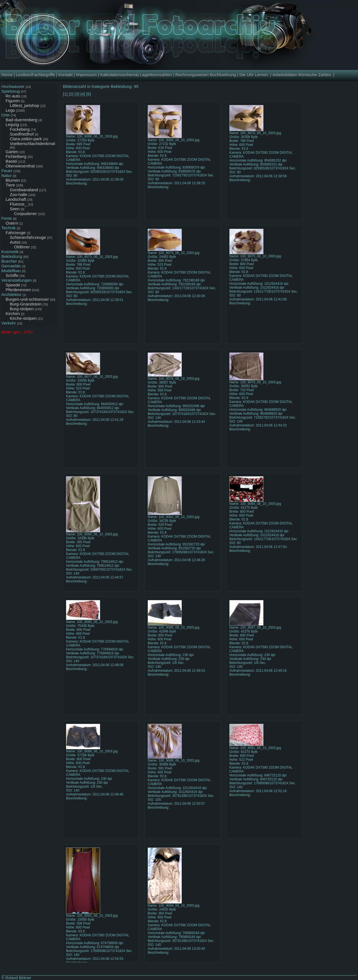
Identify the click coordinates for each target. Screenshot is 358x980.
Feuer (7, 171)
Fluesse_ (18, 204)
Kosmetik (10, 252)
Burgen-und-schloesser (27, 299)
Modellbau (11, 271)
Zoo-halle (19, 194)
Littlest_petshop (24, 105)
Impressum (86, 75)
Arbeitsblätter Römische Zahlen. (302, 75)
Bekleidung (12, 256)
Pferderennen (18, 290)
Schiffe (12, 275)
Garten (12, 152)
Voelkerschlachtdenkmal (32, 143)
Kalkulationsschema (119, 75)
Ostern (12, 223)
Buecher (9, 261)
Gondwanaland (24, 190)
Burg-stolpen (22, 309)
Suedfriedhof (22, 134)
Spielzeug (11, 91)
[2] (71, 94)
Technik (9, 228)
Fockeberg (20, 129)
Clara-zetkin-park (26, 139)
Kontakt (65, 75)
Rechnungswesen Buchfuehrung (206, 75)
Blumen (13, 180)
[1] (65, 94)
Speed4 (13, 285)
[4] (83, 94)
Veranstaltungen (17, 280)
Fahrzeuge (16, 233)
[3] (77, 94)
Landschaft (16, 199)
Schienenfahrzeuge (28, 237)
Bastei (11, 161)
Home (7, 75)
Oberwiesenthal (20, 166)
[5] (89, 94)
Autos (15, 242)
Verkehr (9, 323)
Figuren (13, 101)
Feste (7, 218)
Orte (5, 115)
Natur (7, 175)
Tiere (10, 185)
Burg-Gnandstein (26, 304)
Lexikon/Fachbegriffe (35, 75)
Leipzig (12, 124)
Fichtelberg (16, 156)
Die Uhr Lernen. (254, 75)
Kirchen (13, 313)
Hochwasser (13, 86)
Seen (15, 209)
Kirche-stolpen (23, 318)
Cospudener (25, 214)
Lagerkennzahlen (156, 75)
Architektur (11, 294)
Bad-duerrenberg (21, 120)
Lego (10, 110)
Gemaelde (11, 266)
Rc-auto (13, 96)
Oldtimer (22, 247)
